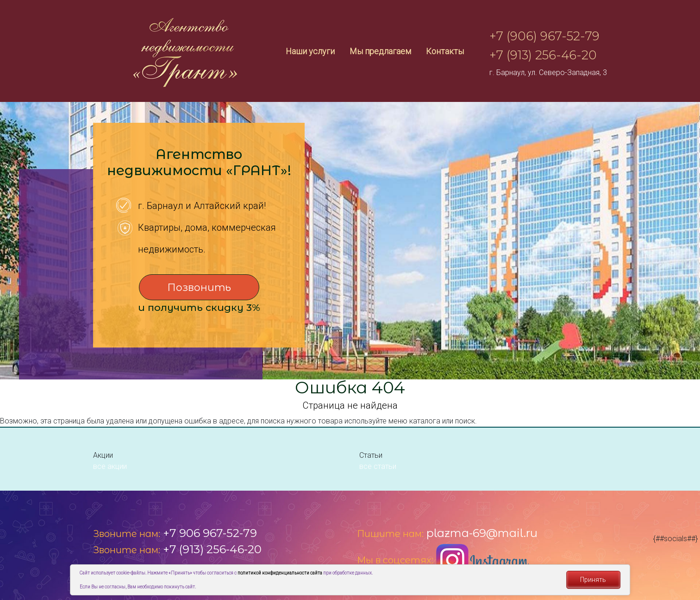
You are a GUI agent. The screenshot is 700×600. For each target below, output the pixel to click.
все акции (110, 466)
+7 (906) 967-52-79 (544, 36)
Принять (593, 580)
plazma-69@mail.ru (482, 533)
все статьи (378, 466)
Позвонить (199, 287)
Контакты (445, 51)
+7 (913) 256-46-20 (543, 55)
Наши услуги (310, 51)
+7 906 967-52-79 (210, 533)
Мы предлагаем (380, 51)
